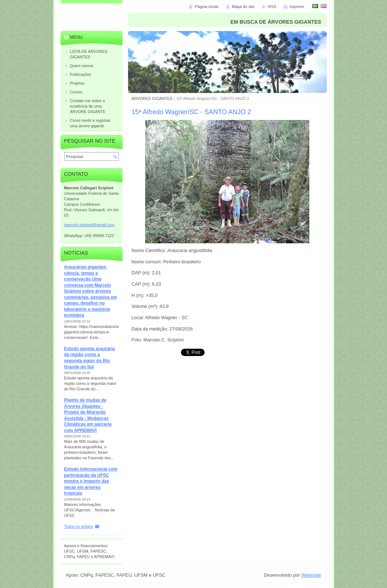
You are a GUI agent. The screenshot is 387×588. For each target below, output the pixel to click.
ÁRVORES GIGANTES (152, 98)
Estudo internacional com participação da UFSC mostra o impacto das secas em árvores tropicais (91, 481)
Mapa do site (243, 7)
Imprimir (297, 7)
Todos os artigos (79, 526)
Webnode (311, 575)
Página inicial (206, 7)
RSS (272, 7)
